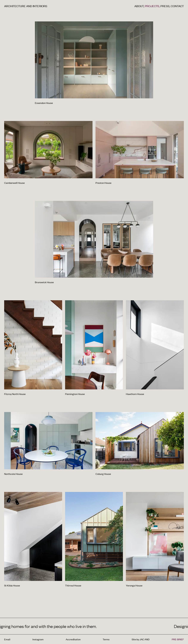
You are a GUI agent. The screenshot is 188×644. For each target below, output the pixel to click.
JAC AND (145, 639)
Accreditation (73, 639)
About (140, 6)
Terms (106, 639)
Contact (177, 6)
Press (166, 6)
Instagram (38, 639)
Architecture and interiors (26, 6)
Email (7, 639)
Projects (153, 6)
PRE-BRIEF (178, 639)
